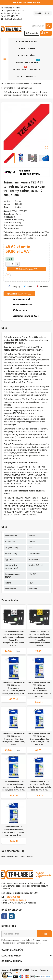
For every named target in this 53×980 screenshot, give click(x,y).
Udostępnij (14, 286)
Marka (7, 201)
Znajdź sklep (8, 11)
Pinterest (42, 286)
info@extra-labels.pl (12, 19)
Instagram (12, 916)
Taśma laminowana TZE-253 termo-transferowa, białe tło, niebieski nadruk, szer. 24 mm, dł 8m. (14, 831)
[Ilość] (13, 264)
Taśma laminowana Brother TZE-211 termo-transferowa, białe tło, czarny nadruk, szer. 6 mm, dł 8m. (14, 739)
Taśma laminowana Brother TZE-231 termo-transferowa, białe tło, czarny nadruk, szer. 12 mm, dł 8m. (39, 739)
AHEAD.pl (16, 973)
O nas (20, 11)
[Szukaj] (41, 26)
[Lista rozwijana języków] (38, 13)
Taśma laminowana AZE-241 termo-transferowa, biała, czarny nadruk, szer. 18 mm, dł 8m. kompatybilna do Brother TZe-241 (14, 639)
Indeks (7, 204)
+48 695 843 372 (13, 897)
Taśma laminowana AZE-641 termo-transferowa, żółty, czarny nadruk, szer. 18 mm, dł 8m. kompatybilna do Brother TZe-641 (39, 639)
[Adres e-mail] (19, 934)
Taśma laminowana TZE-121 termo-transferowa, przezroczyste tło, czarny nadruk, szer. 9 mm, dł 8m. (14, 786)
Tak (44, 934)
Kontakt (6, 13)
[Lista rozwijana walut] (48, 13)
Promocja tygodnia (11, 8)
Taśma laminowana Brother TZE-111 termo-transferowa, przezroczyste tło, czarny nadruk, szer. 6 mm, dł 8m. (14, 688)
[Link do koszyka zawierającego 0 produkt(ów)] (46, 33)
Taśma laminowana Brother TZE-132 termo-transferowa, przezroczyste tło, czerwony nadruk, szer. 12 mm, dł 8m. (39, 689)
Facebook (4, 916)
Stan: (6, 207)
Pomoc (17, 13)
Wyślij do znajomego (19, 294)
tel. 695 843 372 (10, 16)
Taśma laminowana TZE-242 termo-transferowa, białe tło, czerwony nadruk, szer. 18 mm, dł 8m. (39, 786)
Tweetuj (28, 286)
